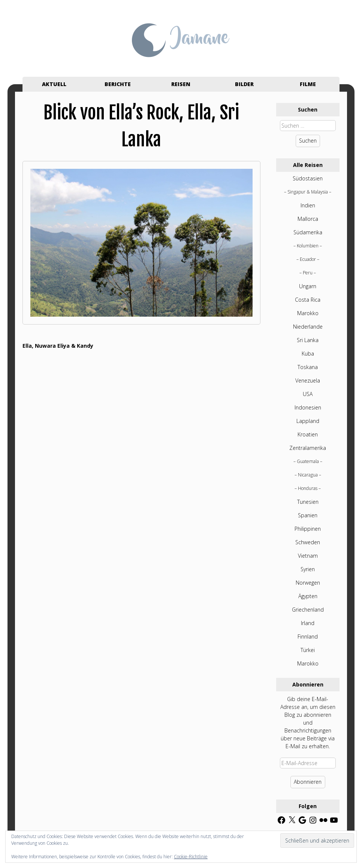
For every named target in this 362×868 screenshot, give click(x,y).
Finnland (308, 636)
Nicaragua (308, 475)
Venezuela (308, 380)
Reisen (181, 84)
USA (308, 394)
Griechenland (308, 610)
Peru (308, 273)
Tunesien (308, 502)
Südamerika (308, 232)
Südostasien (308, 178)
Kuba (308, 354)
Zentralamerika (308, 448)
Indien (308, 205)
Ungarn (308, 286)
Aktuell (54, 84)
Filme (308, 84)
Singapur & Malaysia (308, 192)
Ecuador (308, 259)
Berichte (118, 84)
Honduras (308, 488)
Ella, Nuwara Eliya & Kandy (58, 346)
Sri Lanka (308, 340)
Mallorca (308, 219)
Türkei (308, 650)
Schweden (308, 542)
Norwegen (308, 583)
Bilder (244, 84)
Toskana (308, 367)
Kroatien (308, 434)
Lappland (308, 421)
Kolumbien (308, 246)
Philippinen (308, 529)
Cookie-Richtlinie (191, 857)
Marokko (308, 313)
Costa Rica (308, 300)
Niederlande (308, 327)
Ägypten (308, 596)
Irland (308, 623)
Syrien (308, 569)
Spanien (308, 515)
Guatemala (308, 461)
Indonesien (308, 407)
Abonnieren (308, 782)
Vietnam (308, 556)
